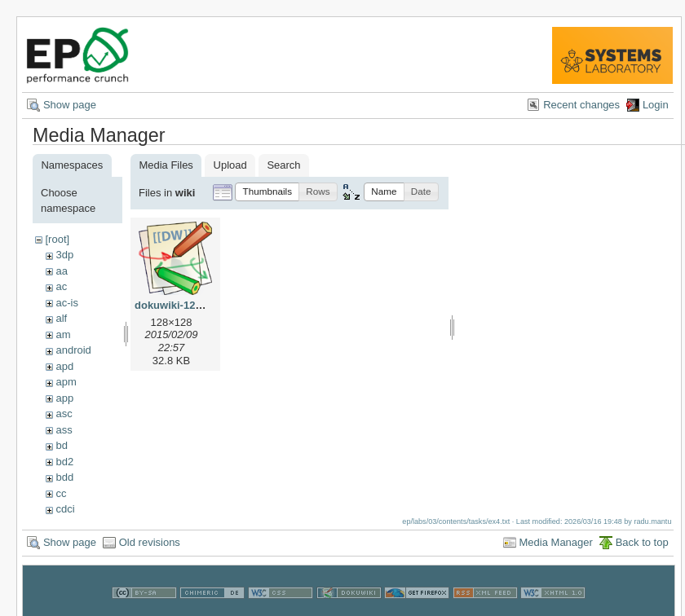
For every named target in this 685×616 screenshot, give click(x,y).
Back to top (642, 542)
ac (61, 286)
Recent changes (581, 105)
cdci (65, 509)
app (64, 398)
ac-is (66, 303)
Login (656, 105)
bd (61, 445)
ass (64, 430)
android (73, 350)
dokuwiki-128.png (179, 305)
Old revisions (150, 542)
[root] (57, 239)
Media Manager (556, 542)
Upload (230, 165)
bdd (64, 477)
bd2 (64, 462)
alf (61, 318)
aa (61, 271)
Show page (70, 105)
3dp (64, 255)
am (63, 334)
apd (64, 366)
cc (61, 493)
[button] (267, 192)
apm (66, 382)
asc (64, 414)
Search (283, 165)
